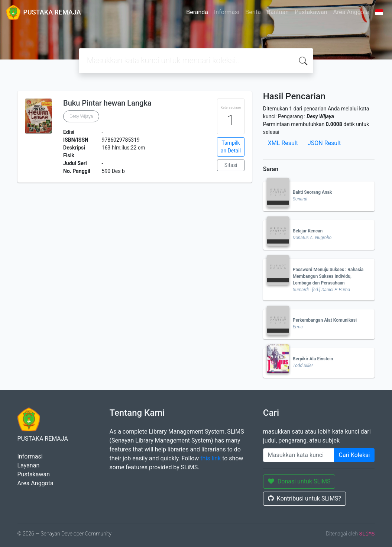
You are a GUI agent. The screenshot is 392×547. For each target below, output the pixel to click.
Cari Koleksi (354, 455)
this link (210, 458)
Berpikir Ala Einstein (313, 359)
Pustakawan (311, 12)
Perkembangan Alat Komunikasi (325, 320)
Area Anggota (351, 12)
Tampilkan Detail (231, 147)
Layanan (29, 465)
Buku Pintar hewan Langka (107, 103)
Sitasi (231, 165)
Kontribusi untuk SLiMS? (304, 498)
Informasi (227, 12)
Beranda (197, 12)
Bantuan (278, 12)
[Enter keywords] (299, 455)
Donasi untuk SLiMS (299, 481)
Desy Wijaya (81, 116)
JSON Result (324, 143)
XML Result (283, 143)
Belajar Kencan (308, 231)
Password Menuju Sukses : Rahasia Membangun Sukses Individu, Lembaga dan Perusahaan (328, 276)
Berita (253, 12)
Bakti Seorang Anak (312, 192)
